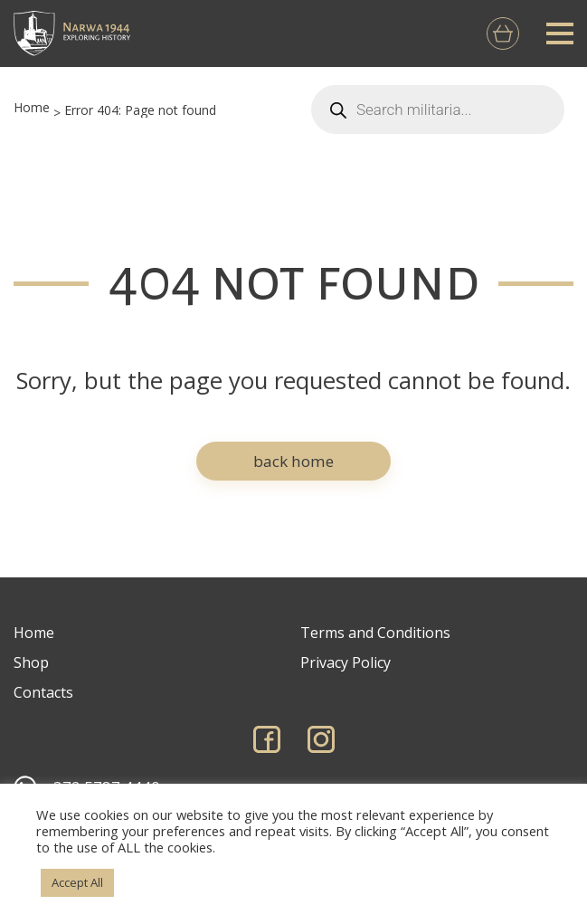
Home (32, 107)
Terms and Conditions (375, 633)
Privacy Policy (346, 662)
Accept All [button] (77, 882)
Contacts (43, 692)
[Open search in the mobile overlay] (438, 110)
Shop (31, 662)
